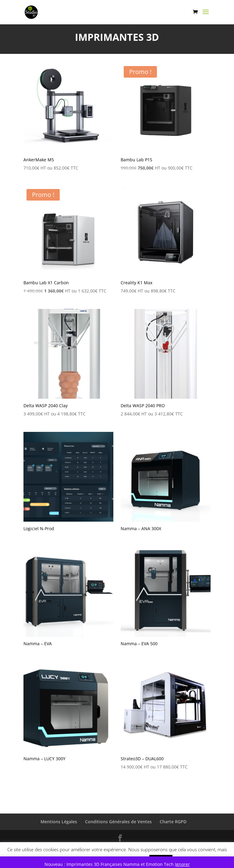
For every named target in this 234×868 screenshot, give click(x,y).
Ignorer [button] (182, 864)
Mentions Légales (59, 822)
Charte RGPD (173, 822)
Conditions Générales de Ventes (118, 822)
